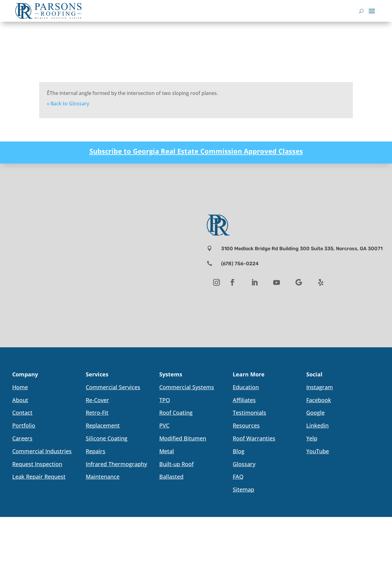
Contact (22, 413)
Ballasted (171, 477)
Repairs (96, 451)
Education (246, 387)
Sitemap (243, 489)
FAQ (238, 477)
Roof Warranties (254, 438)
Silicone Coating (107, 438)
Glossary (244, 464)
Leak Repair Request (39, 477)
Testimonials (249, 413)
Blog (239, 451)
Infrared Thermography (116, 464)
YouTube (318, 451)
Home (20, 387)
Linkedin (317, 425)
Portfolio (24, 425)
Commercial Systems (187, 387)
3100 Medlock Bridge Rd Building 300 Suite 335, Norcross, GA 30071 (302, 249)
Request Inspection (37, 464)
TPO (165, 400)
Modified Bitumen (183, 438)
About (20, 400)
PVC (164, 425)
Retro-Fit (97, 413)
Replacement (103, 425)
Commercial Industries (42, 451)
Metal (167, 451)
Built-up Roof (176, 464)
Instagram (320, 387)
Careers (22, 438)
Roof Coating (176, 413)
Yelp (312, 438)
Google (315, 413)
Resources (246, 425)
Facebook (319, 400)
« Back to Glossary (68, 104)
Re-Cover (97, 400)
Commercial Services (113, 387)
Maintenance (103, 477)
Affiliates (244, 400)
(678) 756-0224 (240, 264)
